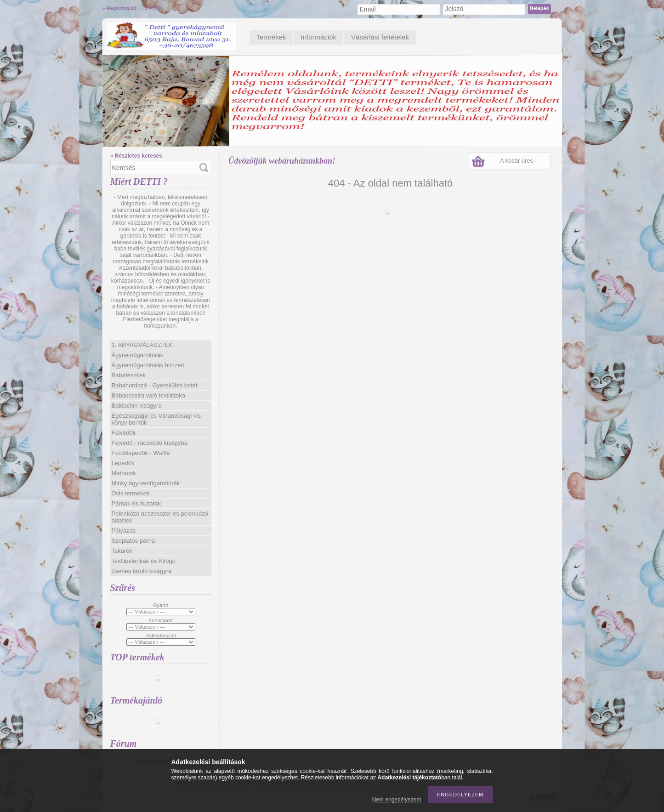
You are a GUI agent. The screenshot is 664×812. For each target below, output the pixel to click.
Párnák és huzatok (136, 503)
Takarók (122, 551)
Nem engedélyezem (397, 800)
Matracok (124, 473)
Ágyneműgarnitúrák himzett (148, 365)
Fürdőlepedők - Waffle (141, 453)
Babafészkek (129, 375)
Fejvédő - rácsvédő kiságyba (150, 443)
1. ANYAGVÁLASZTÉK (142, 345)
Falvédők (124, 433)
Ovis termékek (131, 493)
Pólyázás (124, 531)
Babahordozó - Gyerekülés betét (155, 385)
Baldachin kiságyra (137, 406)
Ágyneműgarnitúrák (138, 355)
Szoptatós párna (133, 541)
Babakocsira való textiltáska (148, 395)
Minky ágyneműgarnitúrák (146, 483)
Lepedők (123, 463)
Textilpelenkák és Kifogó (144, 561)
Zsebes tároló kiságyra (142, 571)
